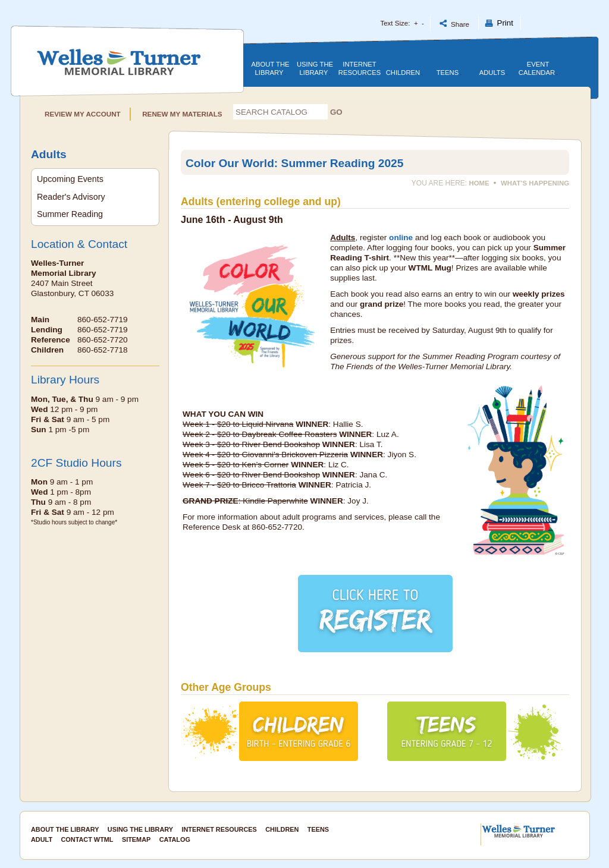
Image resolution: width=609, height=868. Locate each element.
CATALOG (175, 839)
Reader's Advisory (71, 197)
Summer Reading (70, 214)
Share (454, 24)
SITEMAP (136, 839)
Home (479, 183)
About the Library (270, 68)
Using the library (315, 68)
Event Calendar (538, 68)
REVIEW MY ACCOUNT (84, 114)
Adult (42, 839)
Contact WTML (87, 839)
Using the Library (140, 829)
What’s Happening (535, 183)
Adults (494, 73)
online (401, 238)
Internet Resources (360, 69)
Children (404, 73)
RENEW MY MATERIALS (180, 114)
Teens (449, 73)
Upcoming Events (70, 179)
